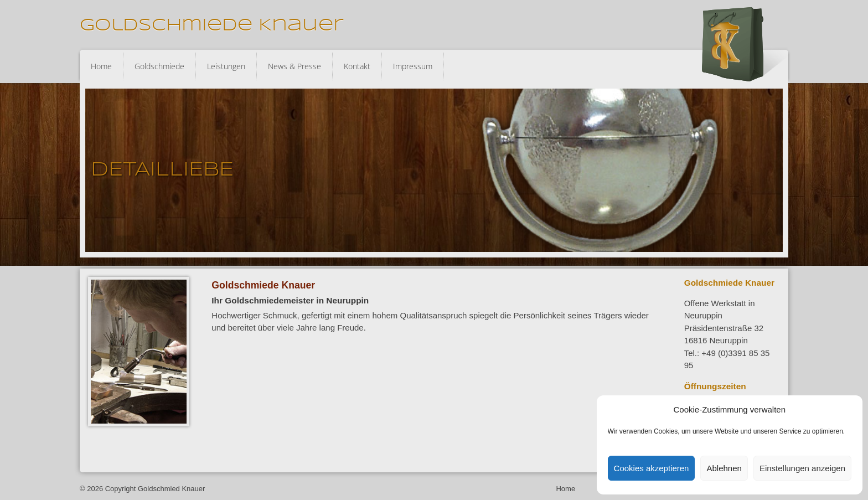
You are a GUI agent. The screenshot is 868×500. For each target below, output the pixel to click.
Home (101, 66)
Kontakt (357, 66)
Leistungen (226, 66)
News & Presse (294, 66)
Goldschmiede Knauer (211, 26)
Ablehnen (724, 468)
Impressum (413, 66)
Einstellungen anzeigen (802, 468)
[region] (434, 170)
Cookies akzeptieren (652, 468)
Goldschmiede (159, 66)
